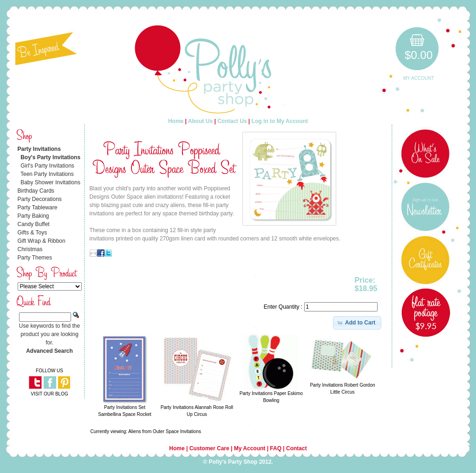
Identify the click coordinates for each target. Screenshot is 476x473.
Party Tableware (38, 207)
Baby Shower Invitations (50, 182)
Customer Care (209, 448)
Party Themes (35, 258)
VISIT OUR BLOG (49, 394)
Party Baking (33, 216)
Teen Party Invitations (47, 174)
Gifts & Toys (33, 233)
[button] (357, 323)
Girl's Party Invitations (47, 166)
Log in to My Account (280, 121)
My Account (419, 78)
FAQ (276, 448)
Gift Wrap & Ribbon (42, 241)
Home (176, 121)
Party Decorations (40, 199)
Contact (297, 448)
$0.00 (418, 55)
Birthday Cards (36, 191)
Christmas (30, 249)
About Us (200, 121)
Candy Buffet (34, 224)
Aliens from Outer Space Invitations (165, 431)
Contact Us (232, 121)
